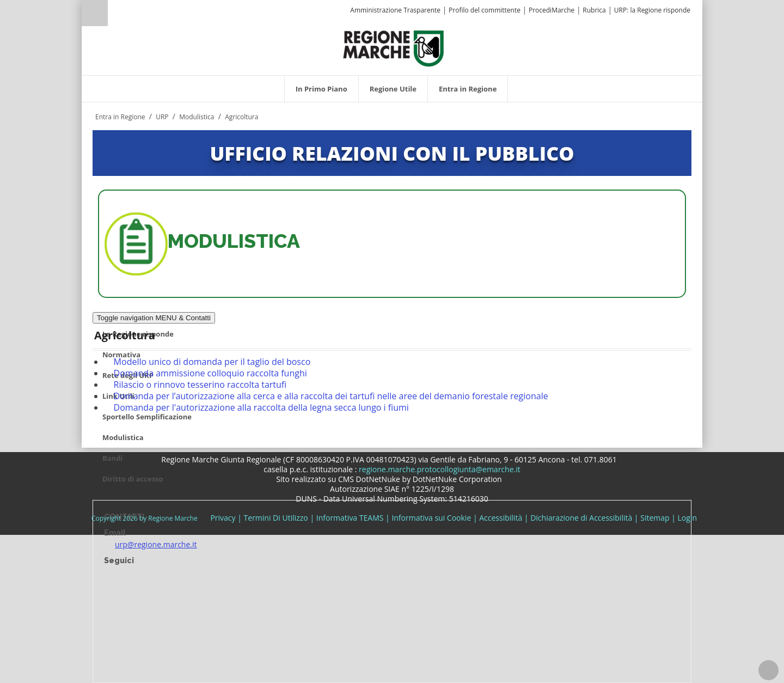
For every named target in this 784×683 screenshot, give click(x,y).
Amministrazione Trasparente (395, 10)
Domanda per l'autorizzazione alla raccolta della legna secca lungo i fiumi (261, 407)
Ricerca (95, 13)
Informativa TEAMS (350, 518)
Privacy (223, 518)
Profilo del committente (485, 10)
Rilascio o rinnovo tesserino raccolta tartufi (200, 385)
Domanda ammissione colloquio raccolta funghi (210, 373)
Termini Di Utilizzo (276, 518)
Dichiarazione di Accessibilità (581, 518)
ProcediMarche (552, 10)
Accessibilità (501, 518)
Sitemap (655, 518)
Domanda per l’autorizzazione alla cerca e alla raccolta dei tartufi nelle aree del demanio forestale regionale (331, 396)
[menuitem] (321, 89)
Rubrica (594, 10)
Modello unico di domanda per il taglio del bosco (212, 362)
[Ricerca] (116, 14)
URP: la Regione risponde (652, 10)
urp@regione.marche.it (156, 544)
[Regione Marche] (394, 48)
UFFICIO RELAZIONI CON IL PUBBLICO (392, 153)
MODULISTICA (234, 241)
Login (687, 518)
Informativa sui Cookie (431, 518)
